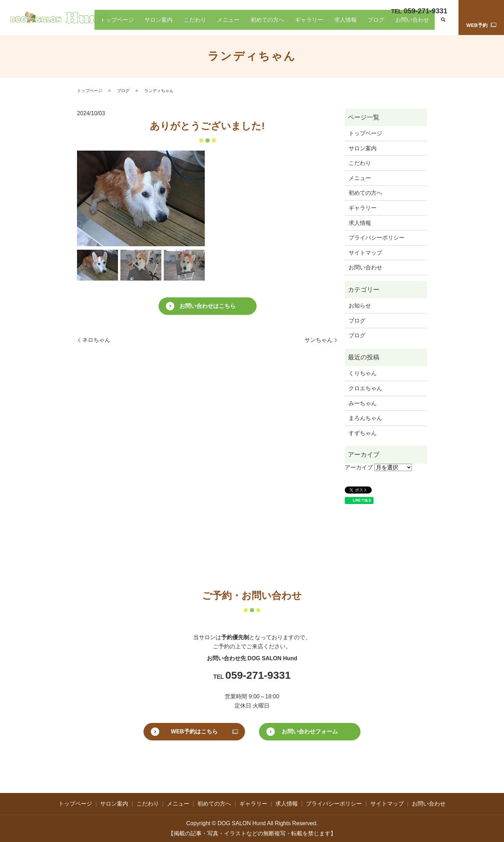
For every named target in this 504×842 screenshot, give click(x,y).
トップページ (165, 24)
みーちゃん (363, 403)
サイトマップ (365, 253)
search (443, 24)
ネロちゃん (96, 340)
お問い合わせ (415, 24)
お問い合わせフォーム (310, 731)
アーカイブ (359, 467)
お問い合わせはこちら (208, 306)
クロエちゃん (365, 388)
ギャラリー (329, 24)
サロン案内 (201, 24)
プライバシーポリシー (377, 238)
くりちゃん (363, 373)
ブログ (385, 24)
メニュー (260, 24)
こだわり (232, 24)
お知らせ (360, 306)
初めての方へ (293, 24)
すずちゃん (363, 433)
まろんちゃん (365, 418)
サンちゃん (318, 340)
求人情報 (359, 24)
